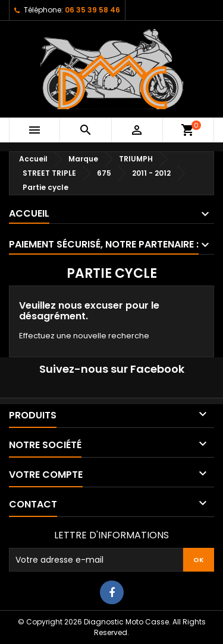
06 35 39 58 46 (92, 10)
